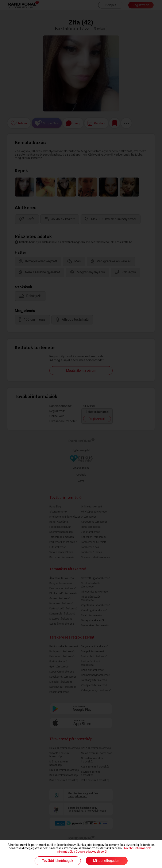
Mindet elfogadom (107, 861)
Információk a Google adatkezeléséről (82, 852)
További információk (137, 848)
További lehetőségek (58, 861)
